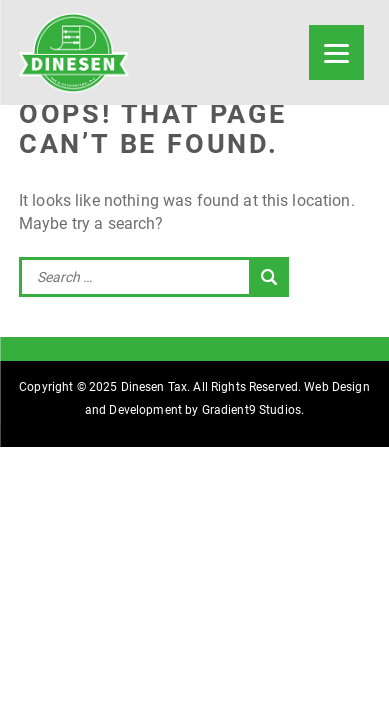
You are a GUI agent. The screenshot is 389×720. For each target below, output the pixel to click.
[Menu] (336, 52)
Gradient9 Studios (251, 410)
